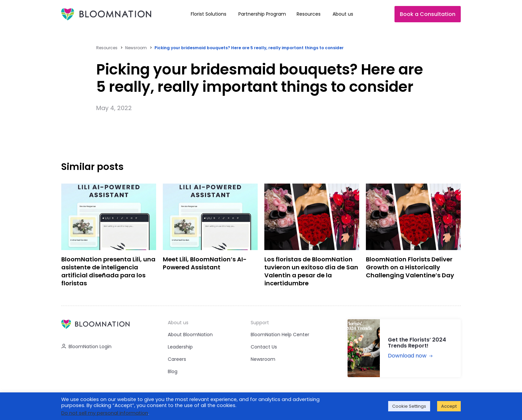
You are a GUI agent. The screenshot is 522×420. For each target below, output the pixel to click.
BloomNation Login (86, 347)
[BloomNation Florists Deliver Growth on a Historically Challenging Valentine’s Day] (413, 237)
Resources (107, 48)
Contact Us (264, 347)
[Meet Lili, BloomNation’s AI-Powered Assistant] (210, 237)
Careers (177, 359)
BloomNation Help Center (280, 335)
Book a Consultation (428, 14)
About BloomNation (190, 335)
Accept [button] (449, 406)
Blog (173, 371)
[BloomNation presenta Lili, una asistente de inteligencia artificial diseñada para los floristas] (109, 237)
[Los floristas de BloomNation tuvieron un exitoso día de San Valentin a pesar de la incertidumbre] (312, 237)
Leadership (180, 347)
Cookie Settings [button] (409, 406)
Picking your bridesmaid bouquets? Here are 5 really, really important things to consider (249, 48)
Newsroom (136, 48)
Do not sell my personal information (105, 413)
